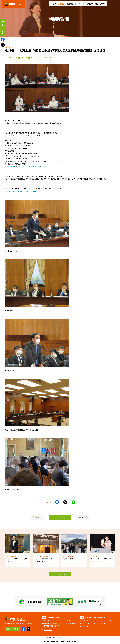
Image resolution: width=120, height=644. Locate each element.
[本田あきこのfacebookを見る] (3, 40)
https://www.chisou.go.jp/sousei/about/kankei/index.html (26, 166)
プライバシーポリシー (66, 638)
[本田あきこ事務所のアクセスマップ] (47, 629)
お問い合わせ (52, 638)
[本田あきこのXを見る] (3, 45)
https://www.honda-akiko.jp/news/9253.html (21, 191)
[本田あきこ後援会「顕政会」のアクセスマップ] (85, 627)
